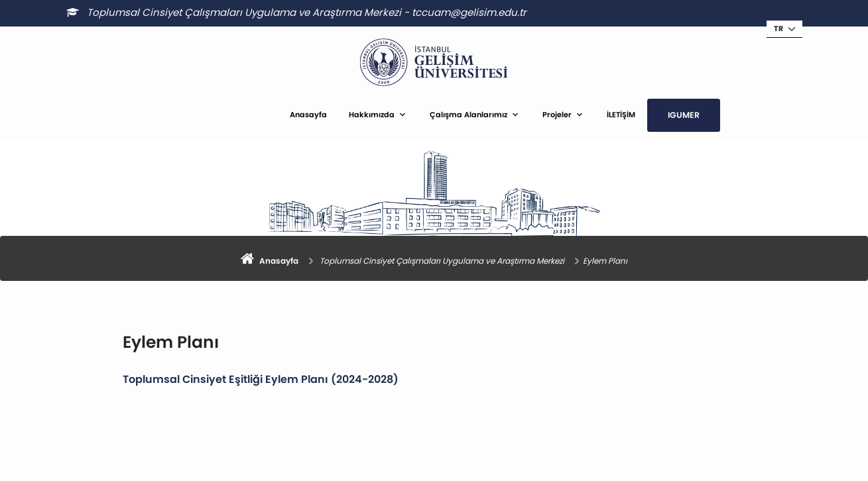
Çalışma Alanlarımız (468, 115)
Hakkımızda (372, 115)
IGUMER (684, 115)
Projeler (557, 115)
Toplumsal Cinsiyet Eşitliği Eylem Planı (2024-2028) (262, 379)
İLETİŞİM (621, 115)
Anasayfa (308, 115)
